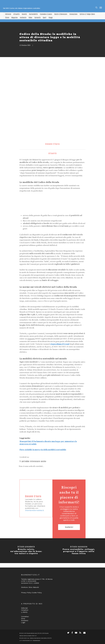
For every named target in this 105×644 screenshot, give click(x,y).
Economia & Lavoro (46, 14)
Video (30, 17)
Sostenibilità (33, 14)
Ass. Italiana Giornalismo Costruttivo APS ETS (39, 638)
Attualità (16, 14)
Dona (23, 619)
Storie (7, 17)
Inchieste (23, 17)
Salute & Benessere (61, 14)
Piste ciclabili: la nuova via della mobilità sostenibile (43, 450)
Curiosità (37, 17)
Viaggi (51, 17)
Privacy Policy (26, 593)
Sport (45, 17)
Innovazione (73, 14)
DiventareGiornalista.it (34, 510)
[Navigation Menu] (101, 8)
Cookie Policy (37, 593)
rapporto (31, 339)
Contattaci (25, 617)
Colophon (25, 610)
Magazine (15, 17)
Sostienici (69, 527)
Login (23, 622)
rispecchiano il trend (60, 344)
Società (24, 14)
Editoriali (8, 14)
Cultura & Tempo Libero (87, 14)
